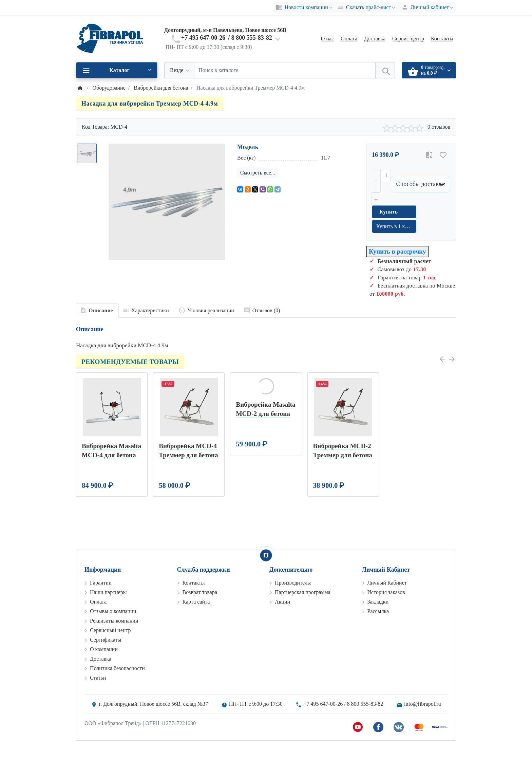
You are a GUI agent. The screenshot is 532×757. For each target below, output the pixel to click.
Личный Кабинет (387, 583)
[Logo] (110, 38)
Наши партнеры (108, 592)
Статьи (98, 678)
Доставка (375, 39)
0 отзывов (439, 127)
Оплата (349, 39)
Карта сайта (196, 602)
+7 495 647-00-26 (203, 38)
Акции (282, 602)
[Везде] (179, 70)
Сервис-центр (408, 39)
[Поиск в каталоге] (285, 70)
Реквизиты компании (114, 621)
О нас (327, 39)
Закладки (378, 602)
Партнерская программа (303, 592)
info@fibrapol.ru (422, 704)
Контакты (442, 39)
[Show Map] (266, 555)
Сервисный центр (110, 630)
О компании (104, 649)
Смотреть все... (258, 173)
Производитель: (293, 583)
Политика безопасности (117, 668)
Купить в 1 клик (395, 226)
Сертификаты (106, 640)
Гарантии (101, 583)
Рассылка (378, 611)
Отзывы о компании (113, 611)
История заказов (386, 592)
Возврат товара (200, 592)
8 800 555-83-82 (252, 38)
